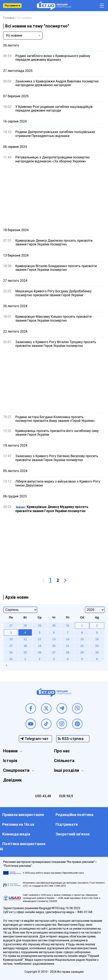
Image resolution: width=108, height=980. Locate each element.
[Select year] (95, 610)
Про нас (62, 751)
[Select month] (20, 610)
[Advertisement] (54, 195)
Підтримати (12, 6)
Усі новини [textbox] (14, 35)
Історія (10, 761)
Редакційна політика (74, 815)
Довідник (12, 780)
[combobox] (23, 36)
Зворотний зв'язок (73, 834)
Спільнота (64, 761)
